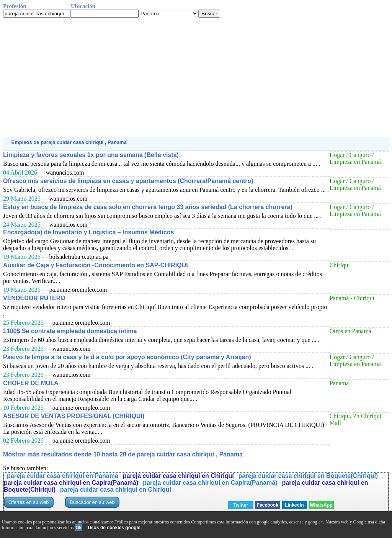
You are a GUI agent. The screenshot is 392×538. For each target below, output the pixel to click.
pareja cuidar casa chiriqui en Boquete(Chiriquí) (308, 476)
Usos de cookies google (114, 528)
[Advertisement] (196, 77)
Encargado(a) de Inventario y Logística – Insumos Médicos (88, 232)
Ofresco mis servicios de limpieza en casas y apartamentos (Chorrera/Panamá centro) (128, 181)
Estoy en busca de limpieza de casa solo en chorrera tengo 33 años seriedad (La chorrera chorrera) (148, 207)
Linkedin (294, 505)
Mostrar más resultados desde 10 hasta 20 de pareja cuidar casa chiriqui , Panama (123, 454)
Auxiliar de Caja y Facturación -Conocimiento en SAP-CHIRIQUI (96, 265)
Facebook (268, 505)
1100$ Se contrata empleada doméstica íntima (70, 331)
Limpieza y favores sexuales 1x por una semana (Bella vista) (91, 155)
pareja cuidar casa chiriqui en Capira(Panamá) (71, 483)
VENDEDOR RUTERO (34, 298)
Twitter (241, 505)
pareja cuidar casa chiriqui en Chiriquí (178, 476)
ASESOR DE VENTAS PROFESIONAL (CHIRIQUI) (74, 416)
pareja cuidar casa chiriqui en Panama (63, 476)
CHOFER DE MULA (31, 383)
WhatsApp (321, 505)
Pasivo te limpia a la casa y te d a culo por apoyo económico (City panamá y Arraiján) (127, 357)
